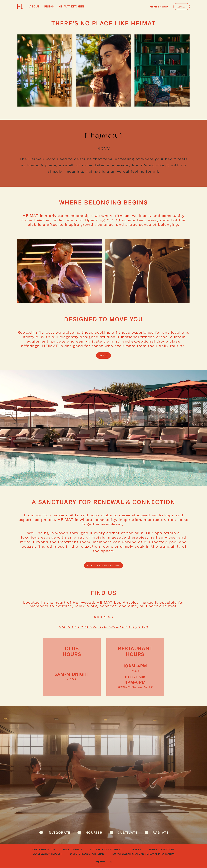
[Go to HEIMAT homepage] (20, 8)
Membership (159, 7)
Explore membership (103, 566)
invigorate (56, 833)
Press (48, 7)
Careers (135, 850)
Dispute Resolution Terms (87, 854)
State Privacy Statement (106, 850)
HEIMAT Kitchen (68, 7)
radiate (164, 833)
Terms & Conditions (162, 850)
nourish (93, 833)
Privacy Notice (72, 850)
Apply (182, 7)
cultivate (129, 833)
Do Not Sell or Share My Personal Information (143, 854)
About (34, 7)
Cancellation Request (47, 854)
